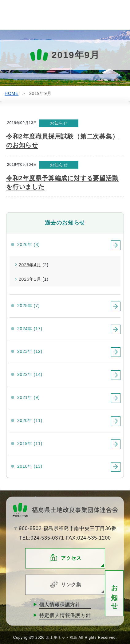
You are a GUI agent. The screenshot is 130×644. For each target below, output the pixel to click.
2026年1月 (30, 279)
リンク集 (71, 585)
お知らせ (114, 593)
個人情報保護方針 (60, 605)
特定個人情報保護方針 (65, 615)
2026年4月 (30, 265)
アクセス (71, 558)
